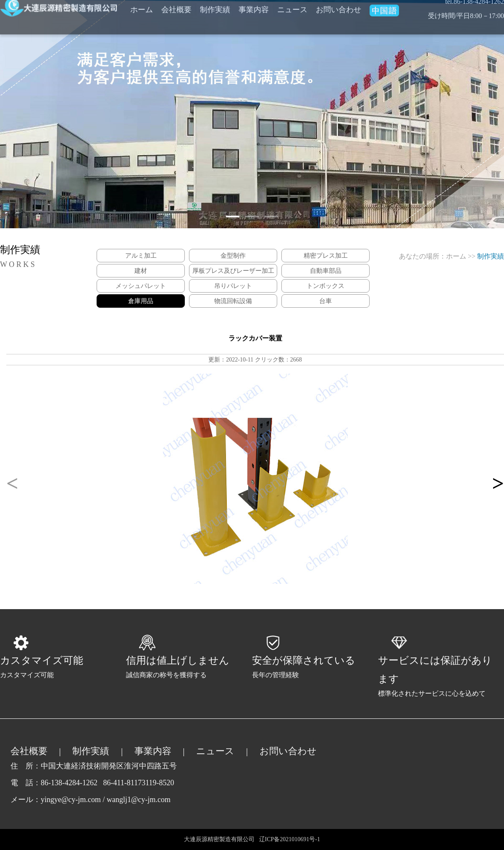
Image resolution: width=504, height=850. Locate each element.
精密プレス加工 (326, 256)
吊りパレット (233, 286)
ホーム (456, 256)
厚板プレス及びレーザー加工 (233, 271)
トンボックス (325, 286)
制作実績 (91, 751)
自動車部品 (326, 271)
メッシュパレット (141, 286)
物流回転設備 (233, 301)
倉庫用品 (141, 301)
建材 (141, 271)
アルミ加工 (141, 256)
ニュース (215, 751)
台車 (325, 301)
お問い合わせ (288, 751)
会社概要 (29, 751)
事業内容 (153, 751)
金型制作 (233, 256)
